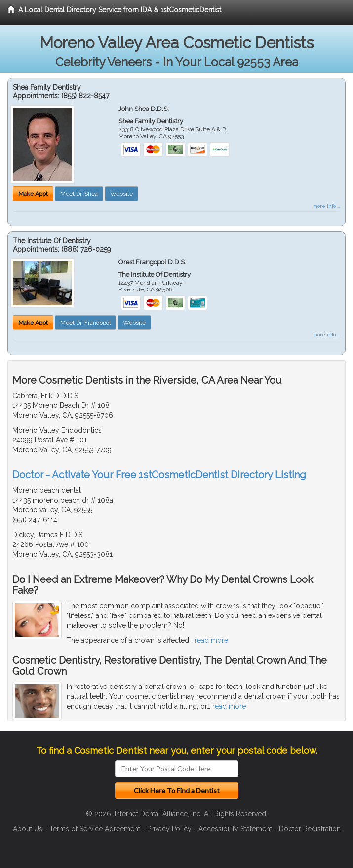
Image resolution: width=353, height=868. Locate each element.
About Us (28, 829)
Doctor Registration (310, 829)
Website (121, 194)
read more (211, 640)
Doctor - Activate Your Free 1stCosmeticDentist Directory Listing (159, 475)
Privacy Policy (169, 829)
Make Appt (33, 194)
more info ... (327, 206)
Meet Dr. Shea (79, 194)
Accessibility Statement (235, 829)
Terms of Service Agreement (95, 829)
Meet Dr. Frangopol (85, 323)
